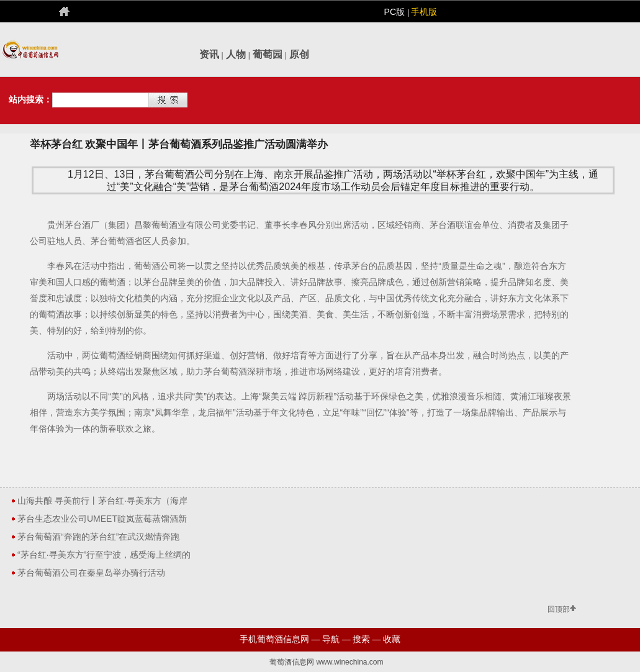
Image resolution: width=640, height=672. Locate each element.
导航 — (336, 639)
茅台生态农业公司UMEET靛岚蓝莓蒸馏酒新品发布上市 (102, 520)
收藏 (392, 639)
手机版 (424, 12)
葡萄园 (268, 54)
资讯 (209, 54)
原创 (299, 54)
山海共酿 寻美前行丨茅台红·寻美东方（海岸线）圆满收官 (102, 502)
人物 (236, 54)
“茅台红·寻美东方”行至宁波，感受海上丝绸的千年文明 (104, 556)
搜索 (361, 639)
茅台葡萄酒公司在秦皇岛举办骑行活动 (91, 573)
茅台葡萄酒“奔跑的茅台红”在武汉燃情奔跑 (98, 537)
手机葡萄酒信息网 (274, 639)
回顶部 (559, 610)
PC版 (396, 12)
